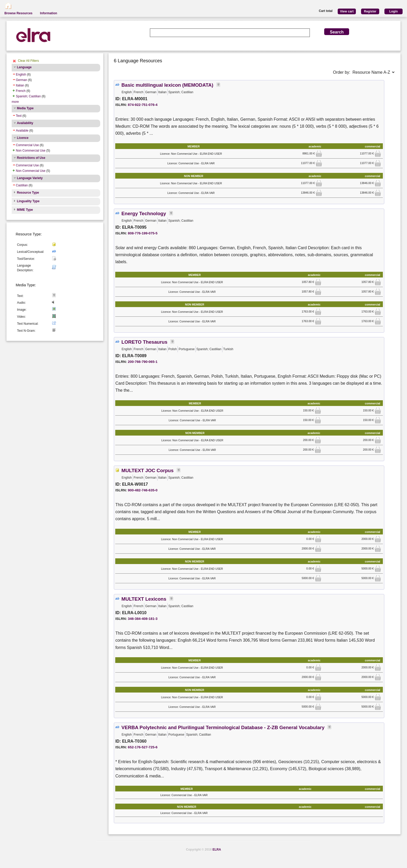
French (21, 91)
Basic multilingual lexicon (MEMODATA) (167, 85)
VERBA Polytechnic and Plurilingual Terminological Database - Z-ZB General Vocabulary (223, 727)
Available (22, 131)
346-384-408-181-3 (143, 619)
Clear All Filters (28, 61)
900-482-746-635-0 (143, 490)
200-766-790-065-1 (143, 362)
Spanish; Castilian (28, 96)
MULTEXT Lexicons (144, 599)
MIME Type (25, 210)
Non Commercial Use (31, 151)
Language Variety (30, 178)
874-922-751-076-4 (143, 105)
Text (19, 116)
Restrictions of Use (31, 158)
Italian (20, 85)
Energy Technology (144, 213)
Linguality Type (28, 201)
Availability (25, 123)
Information (49, 13)
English (21, 74)
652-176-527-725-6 (143, 747)
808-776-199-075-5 (143, 233)
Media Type (25, 108)
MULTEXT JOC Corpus (148, 470)
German (21, 80)
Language (24, 67)
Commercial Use (27, 145)
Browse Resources (18, 13)
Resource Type (28, 193)
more (15, 102)
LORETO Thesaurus (144, 342)
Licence (23, 138)
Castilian (22, 185)
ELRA (217, 850)
